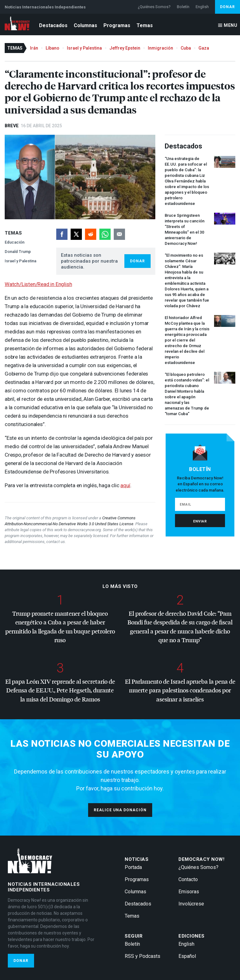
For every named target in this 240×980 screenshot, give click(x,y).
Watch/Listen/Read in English (38, 284)
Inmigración (160, 48)
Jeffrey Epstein (125, 48)
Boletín (183, 7)
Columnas (85, 25)
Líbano (52, 48)
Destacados (53, 25)
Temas (145, 25)
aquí (125, 485)
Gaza (204, 48)
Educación (15, 242)
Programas (117, 25)
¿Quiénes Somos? (154, 7)
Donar (227, 7)
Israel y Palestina (84, 48)
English (202, 7)
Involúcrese (191, 904)
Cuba (186, 48)
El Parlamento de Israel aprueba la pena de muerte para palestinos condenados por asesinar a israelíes (180, 690)
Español (187, 956)
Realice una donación (120, 810)
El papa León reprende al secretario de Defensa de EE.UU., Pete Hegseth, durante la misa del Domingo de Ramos (60, 690)
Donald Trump (18, 252)
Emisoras (189, 892)
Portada (133, 867)
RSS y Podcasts (142, 956)
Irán (34, 48)
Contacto (188, 879)
